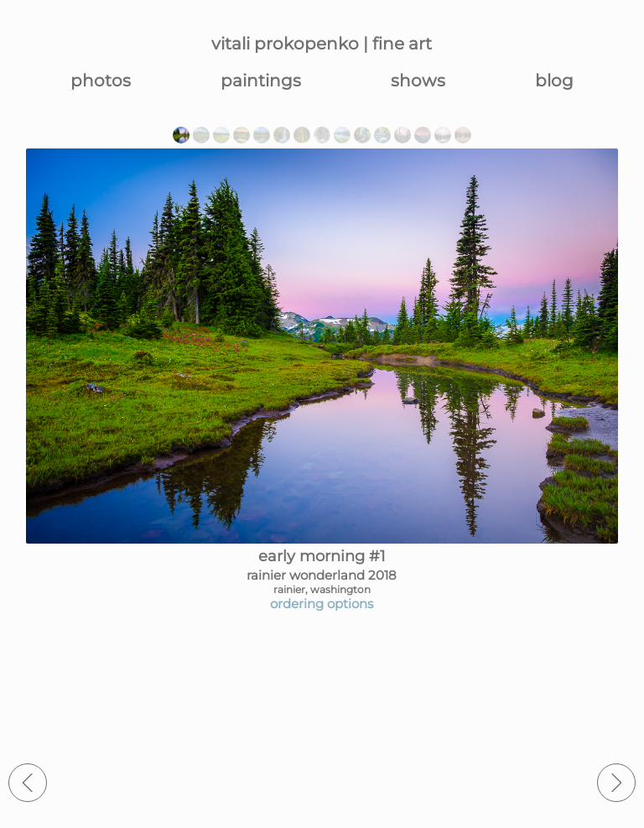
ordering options (322, 604)
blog (554, 81)
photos (101, 81)
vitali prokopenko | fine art (322, 44)
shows (418, 81)
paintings (261, 81)
